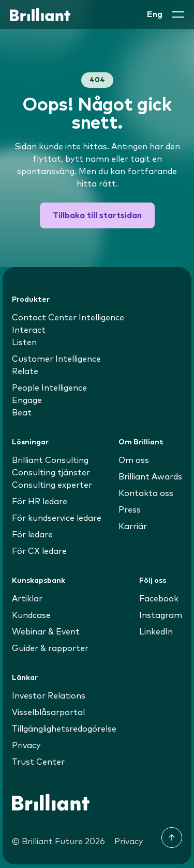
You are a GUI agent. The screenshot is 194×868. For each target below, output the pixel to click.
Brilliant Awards (150, 477)
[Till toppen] (172, 838)
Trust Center (38, 762)
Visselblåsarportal (48, 712)
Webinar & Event (46, 632)
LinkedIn (156, 632)
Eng (155, 14)
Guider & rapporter (50, 648)
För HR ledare (40, 502)
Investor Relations (49, 696)
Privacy (26, 746)
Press (130, 510)
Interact (29, 330)
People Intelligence (49, 388)
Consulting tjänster (51, 473)
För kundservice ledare (57, 518)
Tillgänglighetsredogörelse (64, 729)
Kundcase (31, 615)
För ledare (32, 535)
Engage (27, 400)
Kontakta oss (146, 493)
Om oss (134, 460)
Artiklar (27, 599)
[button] (178, 14)
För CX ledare (39, 551)
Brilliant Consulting (50, 460)
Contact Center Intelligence (68, 318)
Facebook (159, 599)
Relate (25, 371)
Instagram (161, 615)
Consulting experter (52, 485)
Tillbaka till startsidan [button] (97, 215)
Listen (24, 343)
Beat (22, 413)
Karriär (133, 526)
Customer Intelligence (56, 359)
